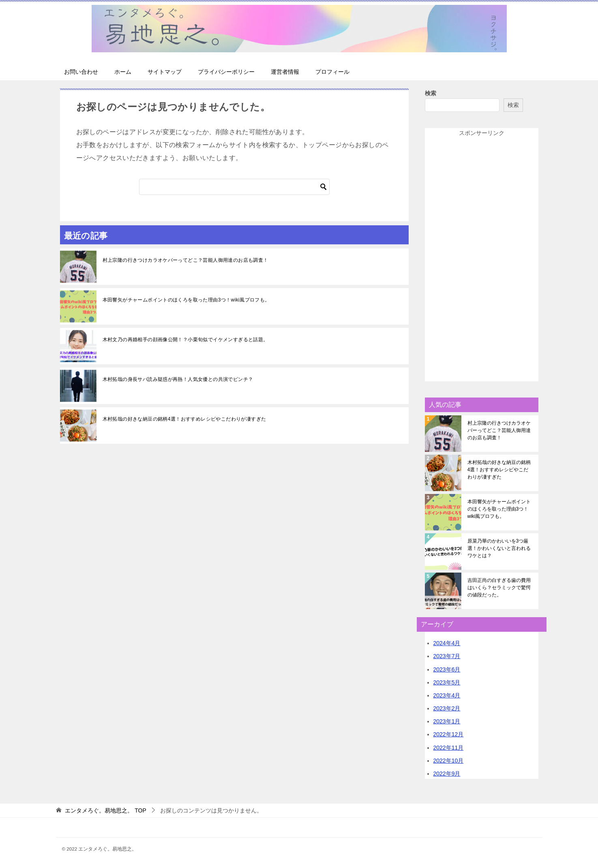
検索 (431, 93)
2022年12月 (449, 734)
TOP (105, 810)
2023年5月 (447, 682)
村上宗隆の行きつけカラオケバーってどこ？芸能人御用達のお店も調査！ (185, 260)
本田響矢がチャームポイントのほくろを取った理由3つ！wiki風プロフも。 (186, 300)
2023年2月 (447, 708)
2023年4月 (447, 695)
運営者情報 (285, 72)
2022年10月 (449, 761)
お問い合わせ (81, 72)
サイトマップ (165, 72)
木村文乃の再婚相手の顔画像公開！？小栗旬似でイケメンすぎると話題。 (185, 340)
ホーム (123, 72)
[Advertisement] (482, 260)
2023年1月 (447, 721)
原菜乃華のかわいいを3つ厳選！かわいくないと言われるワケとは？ (499, 548)
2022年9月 (447, 774)
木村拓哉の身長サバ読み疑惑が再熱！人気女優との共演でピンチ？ (178, 379)
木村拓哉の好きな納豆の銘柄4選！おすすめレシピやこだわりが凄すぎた (184, 419)
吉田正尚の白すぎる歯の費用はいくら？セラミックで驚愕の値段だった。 (499, 588)
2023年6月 (447, 669)
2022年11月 (449, 748)
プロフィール (332, 72)
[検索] (234, 187)
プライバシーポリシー (226, 72)
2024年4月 (447, 643)
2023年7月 (447, 656)
